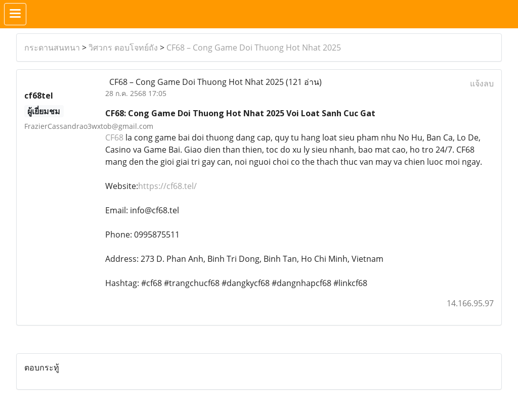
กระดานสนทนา (52, 48)
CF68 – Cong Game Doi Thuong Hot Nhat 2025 (254, 48)
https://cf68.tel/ (167, 186)
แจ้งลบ (482, 83)
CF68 (114, 137)
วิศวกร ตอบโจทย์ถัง (123, 48)
